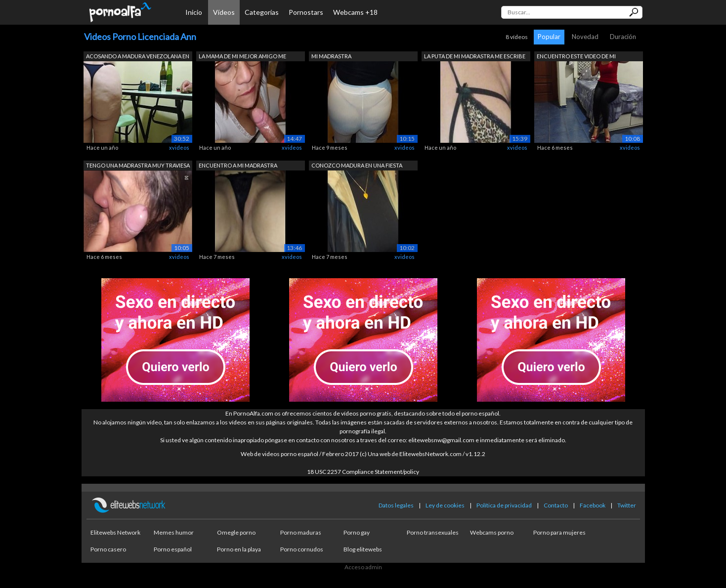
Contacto (556, 505)
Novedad (585, 37)
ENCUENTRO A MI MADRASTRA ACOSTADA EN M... (238, 166)
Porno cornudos (302, 549)
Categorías (262, 12)
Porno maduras (301, 532)
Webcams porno (492, 532)
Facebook (593, 505)
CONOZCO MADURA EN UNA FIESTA (357, 165)
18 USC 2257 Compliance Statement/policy (363, 472)
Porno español (173, 549)
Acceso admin (363, 567)
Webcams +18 (355, 12)
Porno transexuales (433, 532)
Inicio (194, 12)
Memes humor (174, 532)
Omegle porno (236, 532)
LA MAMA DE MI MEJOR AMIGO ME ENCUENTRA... (242, 57)
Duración (623, 37)
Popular (549, 37)
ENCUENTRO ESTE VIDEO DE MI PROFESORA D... (576, 57)
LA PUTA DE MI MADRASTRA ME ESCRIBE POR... (475, 57)
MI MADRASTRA (331, 56)
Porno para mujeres (559, 532)
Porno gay (357, 532)
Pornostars (306, 12)
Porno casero (108, 549)
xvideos (179, 147)
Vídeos (224, 12)
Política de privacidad (504, 505)
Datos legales (396, 505)
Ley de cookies (445, 505)
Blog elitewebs (363, 549)
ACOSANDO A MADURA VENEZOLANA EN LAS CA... (138, 57)
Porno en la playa (239, 549)
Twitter (627, 505)
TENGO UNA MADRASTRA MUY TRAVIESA (138, 165)
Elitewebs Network (115, 532)
